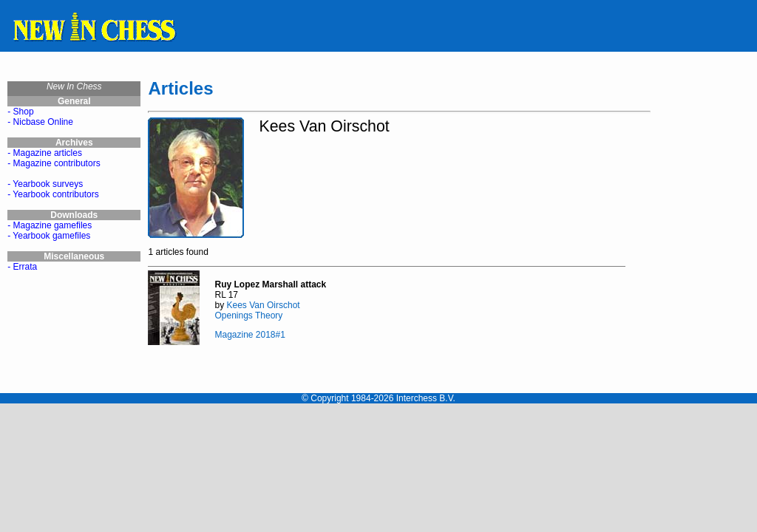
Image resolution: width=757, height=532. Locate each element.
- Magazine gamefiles (50, 225)
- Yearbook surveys (45, 184)
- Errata (22, 267)
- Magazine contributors (54, 163)
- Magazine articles (45, 153)
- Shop (20, 112)
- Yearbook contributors (53, 194)
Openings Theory (248, 316)
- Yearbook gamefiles (49, 236)
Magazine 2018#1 (249, 335)
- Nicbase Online (40, 122)
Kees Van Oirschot (263, 305)
